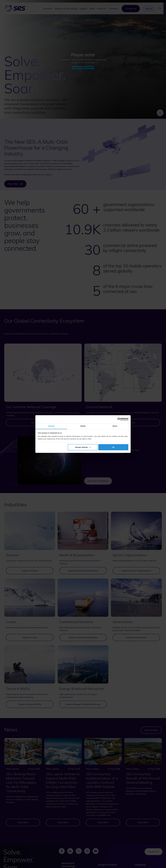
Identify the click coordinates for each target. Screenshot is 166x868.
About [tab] (115, 426)
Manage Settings (83, 447)
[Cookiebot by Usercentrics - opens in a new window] (119, 419)
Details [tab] (83, 426)
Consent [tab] (51, 426)
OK (113, 447)
